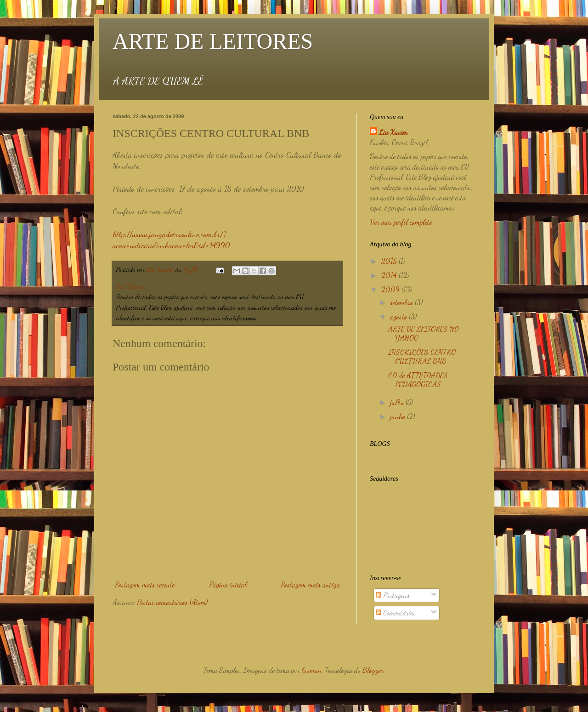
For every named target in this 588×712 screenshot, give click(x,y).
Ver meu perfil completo (401, 222)
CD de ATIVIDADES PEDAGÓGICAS (418, 380)
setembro (402, 302)
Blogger (373, 670)
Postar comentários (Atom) (172, 602)
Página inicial (228, 584)
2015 (390, 261)
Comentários (396, 612)
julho (398, 402)
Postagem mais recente (145, 584)
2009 (391, 289)
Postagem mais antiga (310, 584)
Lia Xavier (393, 132)
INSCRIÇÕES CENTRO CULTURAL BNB (422, 356)
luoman (311, 670)
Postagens (393, 595)
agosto (399, 316)
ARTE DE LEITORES (213, 41)
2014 (390, 275)
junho (399, 416)
